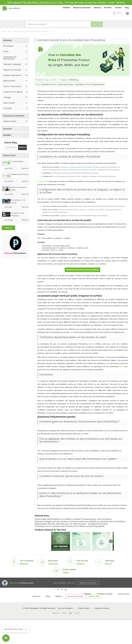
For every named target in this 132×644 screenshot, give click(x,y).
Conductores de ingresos (16, 92)
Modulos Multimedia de (16, 75)
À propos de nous (105, 594)
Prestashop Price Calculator (78, 170)
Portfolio (108, 8)
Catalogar (16, 97)
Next (111, 541)
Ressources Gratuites (82, 8)
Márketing (74, 80)
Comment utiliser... (18, 161)
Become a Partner (75, 596)
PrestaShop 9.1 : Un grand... (18, 201)
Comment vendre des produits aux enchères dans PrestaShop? (97, 521)
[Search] (58, 24)
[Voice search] (100, 24)
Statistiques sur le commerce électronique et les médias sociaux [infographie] (70, 526)
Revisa (16, 51)
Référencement (16, 81)
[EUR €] (113, 13)
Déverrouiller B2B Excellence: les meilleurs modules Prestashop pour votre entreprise (73, 519)
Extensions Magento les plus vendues (52, 521)
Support (59, 596)
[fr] (121, 13)
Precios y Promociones (16, 86)
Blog (127, 8)
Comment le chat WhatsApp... (18, 214)
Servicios (97, 8)
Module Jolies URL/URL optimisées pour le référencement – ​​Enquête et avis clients (71, 524)
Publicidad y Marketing (16, 64)
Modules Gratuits (16, 121)
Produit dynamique (65, 84)
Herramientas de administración (16, 58)
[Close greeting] (26, 629)
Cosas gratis (124, 594)
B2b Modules (16, 46)
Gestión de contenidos (16, 70)
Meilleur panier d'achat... (20, 174)
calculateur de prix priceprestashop (89, 84)
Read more (25, 168)
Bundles (7, 135)
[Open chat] (6, 638)
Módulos (67, 8)
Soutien (118, 8)
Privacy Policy (84, 608)
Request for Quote (88, 583)
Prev (54, 541)
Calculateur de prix (48, 84)
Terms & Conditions (65, 608)
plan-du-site (94, 596)
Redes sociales (16, 103)
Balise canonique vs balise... (19, 189)
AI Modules (16, 108)
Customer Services (102, 608)
